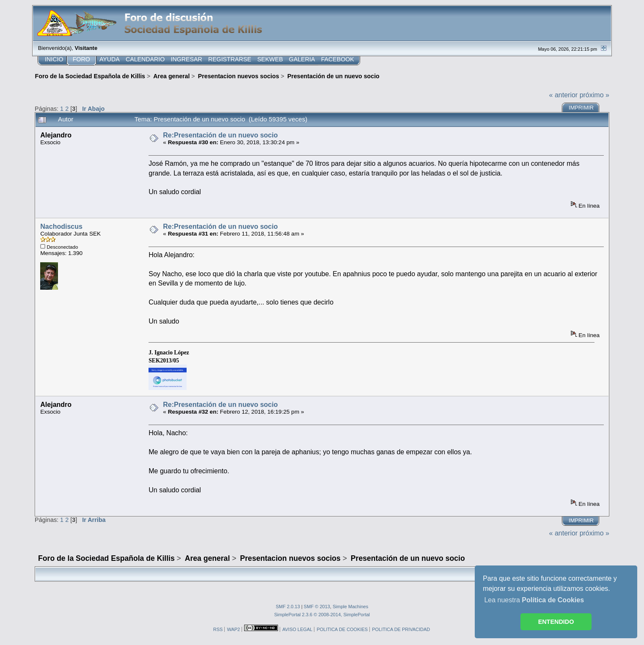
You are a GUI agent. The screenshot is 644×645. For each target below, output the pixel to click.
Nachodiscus (61, 226)
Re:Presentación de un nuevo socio (220, 135)
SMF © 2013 (317, 607)
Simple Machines (350, 607)
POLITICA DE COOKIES (342, 629)
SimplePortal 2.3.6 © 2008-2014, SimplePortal (322, 615)
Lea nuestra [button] (534, 600)
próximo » (594, 95)
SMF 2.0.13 (288, 607)
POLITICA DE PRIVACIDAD (401, 629)
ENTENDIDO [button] (556, 622)
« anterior (564, 95)
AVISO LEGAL (297, 629)
